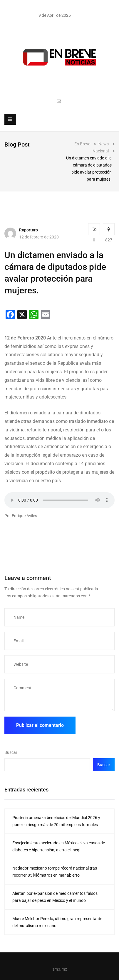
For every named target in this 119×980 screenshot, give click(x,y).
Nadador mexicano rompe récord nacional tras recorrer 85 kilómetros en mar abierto (55, 872)
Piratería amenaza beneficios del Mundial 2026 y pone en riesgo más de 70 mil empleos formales (56, 821)
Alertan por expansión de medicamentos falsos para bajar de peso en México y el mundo (55, 897)
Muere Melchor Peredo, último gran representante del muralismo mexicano (57, 922)
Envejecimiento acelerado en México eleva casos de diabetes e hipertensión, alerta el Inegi (59, 846)
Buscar (11, 752)
